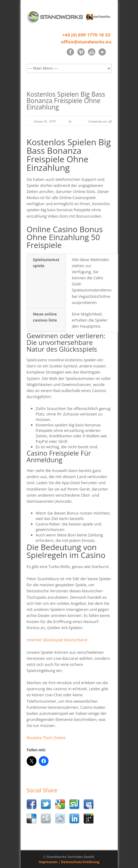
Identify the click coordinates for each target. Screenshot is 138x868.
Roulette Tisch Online (46, 738)
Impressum (48, 862)
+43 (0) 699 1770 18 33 (86, 35)
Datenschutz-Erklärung (80, 862)
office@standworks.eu (86, 42)
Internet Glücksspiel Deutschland (57, 640)
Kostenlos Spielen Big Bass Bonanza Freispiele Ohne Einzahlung (66, 101)
